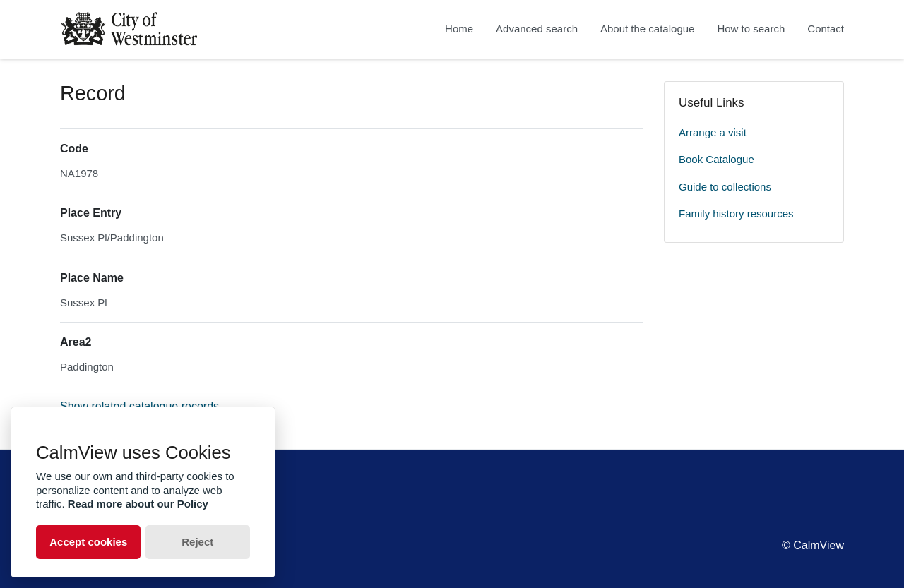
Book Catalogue (716, 159)
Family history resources (736, 214)
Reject (197, 542)
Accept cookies (88, 542)
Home (459, 29)
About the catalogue (647, 29)
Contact (826, 29)
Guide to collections (725, 187)
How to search (751, 29)
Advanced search (537, 29)
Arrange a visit (713, 132)
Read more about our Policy (138, 504)
